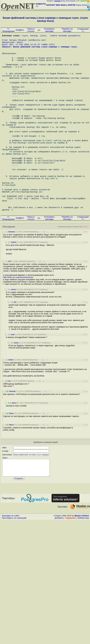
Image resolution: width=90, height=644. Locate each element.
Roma (11, 457)
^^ (36, 286)
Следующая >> (83, 30)
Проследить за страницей (14, 565)
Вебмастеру (83, 565)
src (39, 30)
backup (34, 36)
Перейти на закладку (67, 30)
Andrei (14, 286)
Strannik (12, 435)
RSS (86, 271)
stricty (14, 334)
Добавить (59, 565)
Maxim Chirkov (82, 563)
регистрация (71, 1)
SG (9, 305)
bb (9, 425)
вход (63, 1)
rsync (25, 36)
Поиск (79, 5)
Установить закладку (49, 30)
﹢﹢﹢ (41, 276)
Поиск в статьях (31, 30)
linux (43, 36)
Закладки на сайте (11, 563)
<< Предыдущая (8, 30)
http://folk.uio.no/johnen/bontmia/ (18, 321)
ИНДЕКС (20, 30)
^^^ (39, 286)
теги (84, 5)
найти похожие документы (65, 36)
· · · (46, 276)
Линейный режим (65, 271)
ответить (34, 276)
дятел (14, 447)
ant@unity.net (37, 42)
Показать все (78, 271)
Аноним (11, 276)
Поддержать (71, 565)
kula (13, 379)
